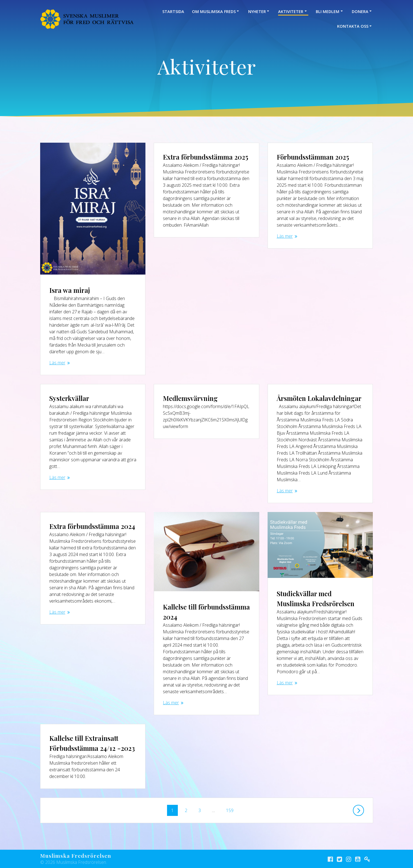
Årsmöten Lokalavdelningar (319, 398)
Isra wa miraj (70, 290)
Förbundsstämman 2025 (313, 157)
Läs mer (57, 363)
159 (230, 809)
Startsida (173, 11)
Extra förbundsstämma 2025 (206, 157)
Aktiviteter (291, 11)
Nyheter (257, 11)
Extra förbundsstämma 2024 (92, 526)
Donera (360, 11)
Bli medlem (328, 11)
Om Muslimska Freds (214, 11)
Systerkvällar (69, 398)
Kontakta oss (353, 26)
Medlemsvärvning (190, 398)
